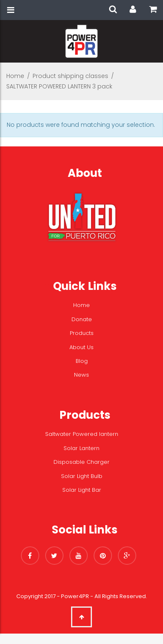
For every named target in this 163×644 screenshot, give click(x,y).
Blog (82, 361)
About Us (81, 347)
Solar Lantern (81, 448)
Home (15, 76)
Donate (82, 319)
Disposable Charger (81, 462)
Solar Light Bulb (82, 476)
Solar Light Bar (82, 490)
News (81, 375)
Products (82, 333)
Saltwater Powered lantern (82, 434)
